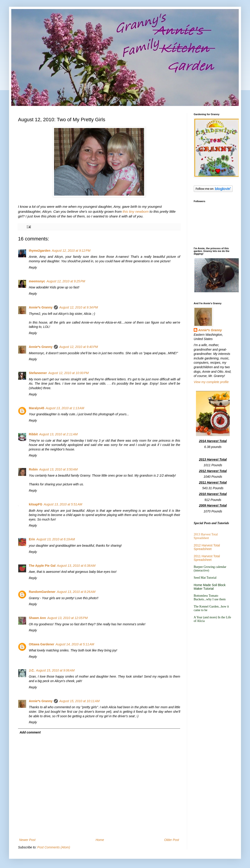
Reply (33, 267)
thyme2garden (40, 251)
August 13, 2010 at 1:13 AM (65, 408)
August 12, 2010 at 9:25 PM (66, 281)
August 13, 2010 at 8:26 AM (76, 592)
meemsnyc (37, 281)
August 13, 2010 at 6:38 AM (76, 566)
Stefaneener (38, 373)
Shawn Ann (37, 618)
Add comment (30, 732)
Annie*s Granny (41, 307)
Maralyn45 (36, 408)
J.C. (32, 670)
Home (100, 840)
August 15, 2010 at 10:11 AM (79, 701)
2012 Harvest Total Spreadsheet (207, 547)
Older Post (172, 840)
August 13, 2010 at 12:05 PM (67, 618)
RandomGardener (42, 592)
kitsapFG (36, 504)
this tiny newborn (136, 211)
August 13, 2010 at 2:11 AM (58, 434)
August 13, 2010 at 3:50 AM (58, 469)
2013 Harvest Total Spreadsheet (206, 536)
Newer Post (27, 840)
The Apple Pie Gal (42, 566)
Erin (32, 539)
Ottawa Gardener (42, 644)
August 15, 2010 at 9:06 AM (55, 670)
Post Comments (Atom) (54, 847)
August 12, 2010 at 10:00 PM (68, 373)
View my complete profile (211, 382)
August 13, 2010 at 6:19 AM (56, 539)
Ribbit (33, 434)
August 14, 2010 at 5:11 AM (75, 644)
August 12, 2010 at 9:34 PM (79, 307)
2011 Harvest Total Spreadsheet (207, 558)
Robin (33, 469)
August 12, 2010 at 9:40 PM (79, 347)
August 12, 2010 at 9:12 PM (71, 251)
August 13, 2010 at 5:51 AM (63, 504)
